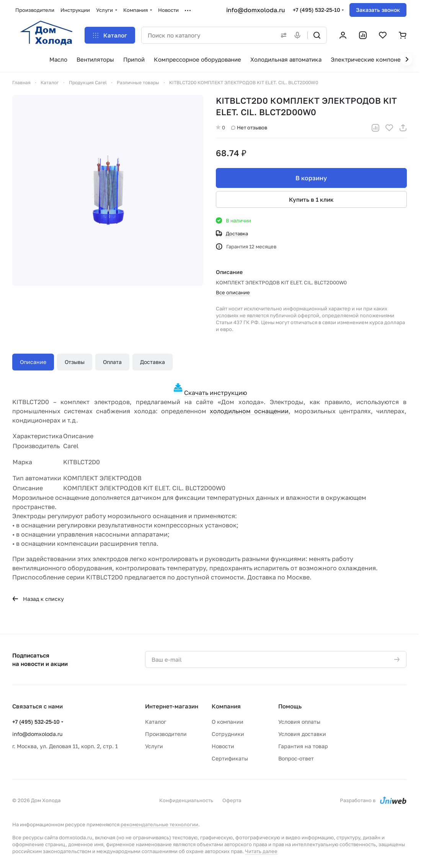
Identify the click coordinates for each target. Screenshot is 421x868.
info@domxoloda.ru (256, 10)
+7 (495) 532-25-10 (317, 10)
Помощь (290, 706)
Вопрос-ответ (296, 758)
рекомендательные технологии (159, 824)
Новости (223, 746)
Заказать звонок (378, 10)
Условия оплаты (299, 722)
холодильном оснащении (249, 411)
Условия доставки (302, 734)
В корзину (311, 178)
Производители (166, 734)
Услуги (154, 746)
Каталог (156, 722)
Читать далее (261, 851)
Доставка (153, 362)
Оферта (232, 800)
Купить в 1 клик (311, 199)
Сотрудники (228, 734)
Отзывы (75, 362)
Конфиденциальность (186, 800)
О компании (228, 722)
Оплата (112, 362)
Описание (33, 362)
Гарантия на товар (303, 746)
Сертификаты (230, 758)
